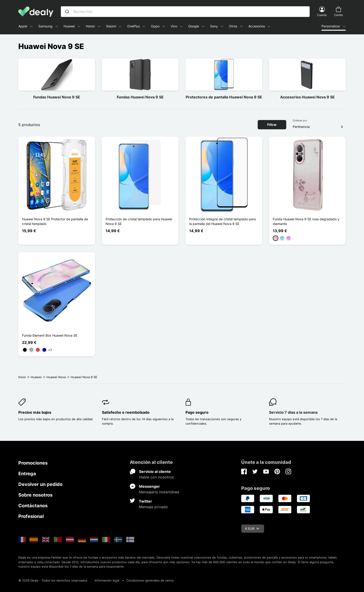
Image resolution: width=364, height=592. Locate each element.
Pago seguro (197, 412)
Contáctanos (33, 506)
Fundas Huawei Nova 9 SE (57, 97)
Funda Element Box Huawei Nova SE (50, 335)
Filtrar (272, 125)
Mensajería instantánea (159, 492)
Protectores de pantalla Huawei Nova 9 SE (224, 97)
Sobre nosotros (35, 495)
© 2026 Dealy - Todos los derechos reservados (53, 580)
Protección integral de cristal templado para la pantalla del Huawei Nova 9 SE (223, 221)
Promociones (33, 463)
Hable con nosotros (156, 477)
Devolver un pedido (40, 484)
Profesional (31, 516)
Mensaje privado (153, 507)
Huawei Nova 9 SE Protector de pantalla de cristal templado (55, 221)
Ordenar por (300, 120)
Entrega (27, 474)
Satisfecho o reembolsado (126, 412)
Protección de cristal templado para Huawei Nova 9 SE (139, 221)
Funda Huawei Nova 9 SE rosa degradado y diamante (306, 221)
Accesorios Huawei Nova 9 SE (307, 97)
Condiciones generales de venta (150, 580)
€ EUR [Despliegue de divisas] (252, 529)
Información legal (107, 580)
